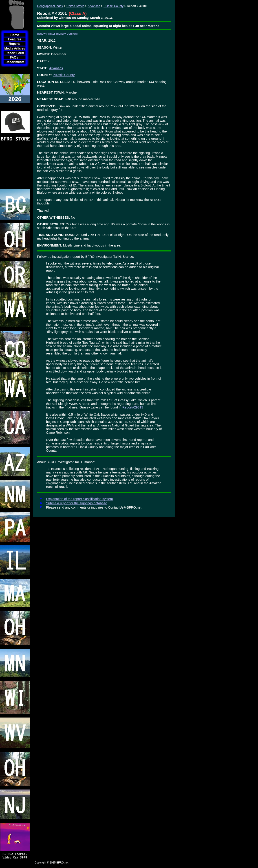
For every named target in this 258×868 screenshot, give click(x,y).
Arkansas (94, 6)
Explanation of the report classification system (79, 499)
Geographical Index (50, 6)
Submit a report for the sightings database (77, 503)
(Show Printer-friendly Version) (57, 34)
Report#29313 (133, 407)
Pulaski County (114, 6)
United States (75, 6)
